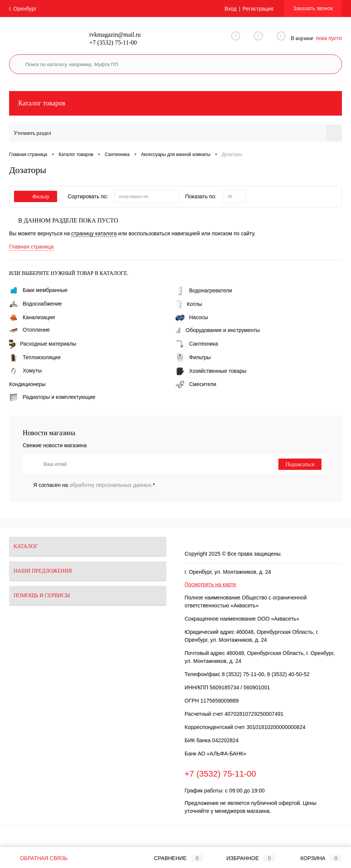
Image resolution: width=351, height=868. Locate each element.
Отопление (30, 330)
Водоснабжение (36, 304)
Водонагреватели (204, 290)
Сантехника (197, 344)
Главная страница (31, 247)
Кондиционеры (27, 384)
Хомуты (25, 371)
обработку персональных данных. (111, 485)
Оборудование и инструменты (218, 330)
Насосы (192, 317)
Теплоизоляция (35, 357)
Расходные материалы (43, 344)
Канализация (32, 317)
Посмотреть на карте (210, 584)
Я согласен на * (94, 485)
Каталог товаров (175, 103)
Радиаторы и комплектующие (52, 397)
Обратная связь (38, 858)
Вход (231, 9)
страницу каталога (94, 233)
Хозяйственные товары (211, 371)
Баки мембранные (38, 290)
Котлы (189, 304)
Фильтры (193, 357)
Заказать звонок (313, 8)
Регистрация (258, 9)
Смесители (196, 384)
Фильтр (36, 197)
